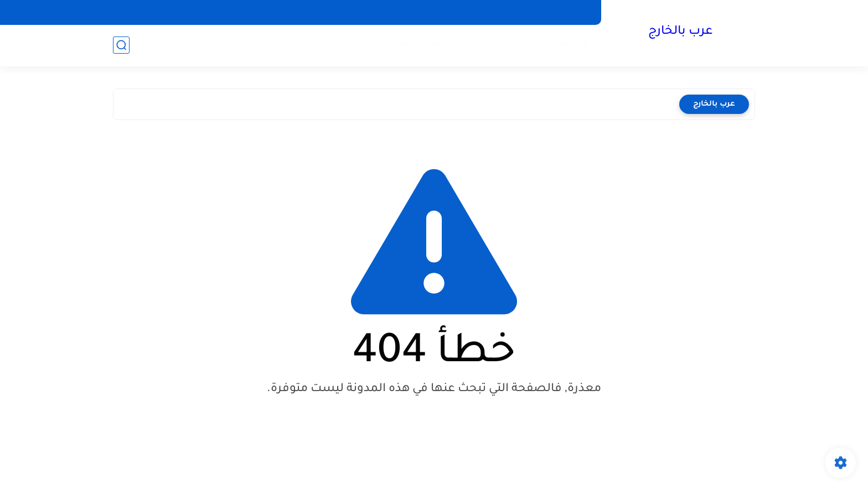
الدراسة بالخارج (559, 45)
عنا (441, 12)
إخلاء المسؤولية (487, 12)
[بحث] (121, 45)
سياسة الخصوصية (558, 12)
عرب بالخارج (680, 32)
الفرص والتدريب (489, 45)
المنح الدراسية (420, 45)
